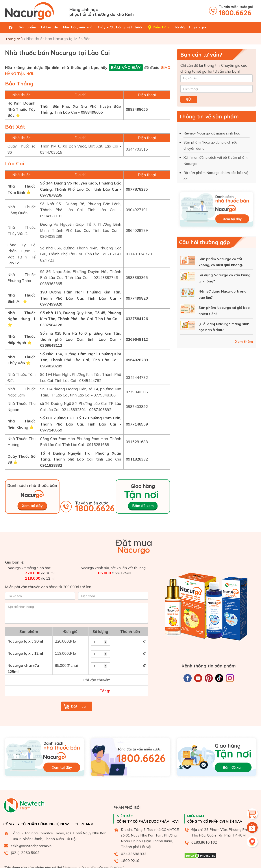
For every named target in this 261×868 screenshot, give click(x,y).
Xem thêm (244, 341)
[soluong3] (100, 666)
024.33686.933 (134, 854)
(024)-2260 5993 (25, 853)
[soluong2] (100, 654)
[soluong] (100, 642)
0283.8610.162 (204, 842)
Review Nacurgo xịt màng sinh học (212, 133)
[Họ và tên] (217, 78)
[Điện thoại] (217, 89)
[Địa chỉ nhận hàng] (77, 613)
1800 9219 (130, 861)
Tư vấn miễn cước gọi (236, 11)
